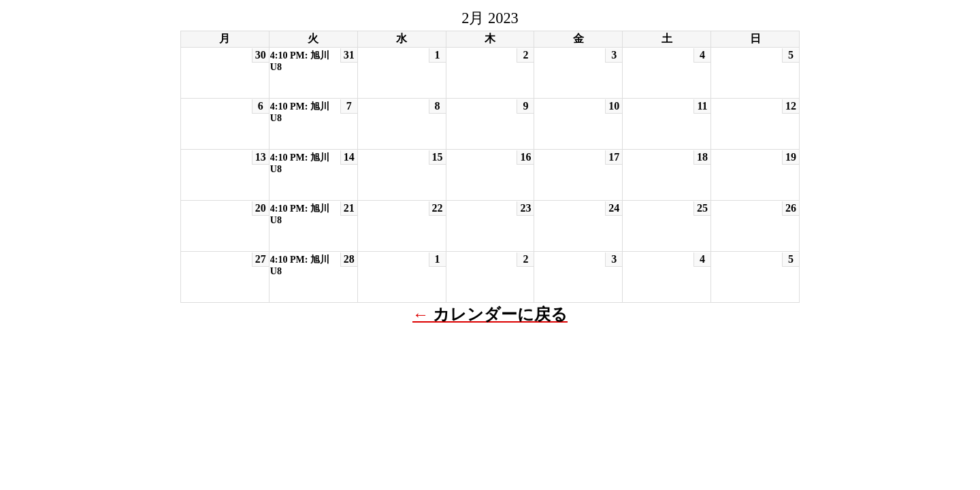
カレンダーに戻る (500, 314)
